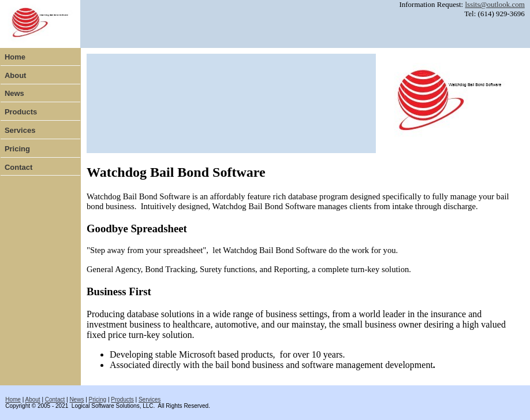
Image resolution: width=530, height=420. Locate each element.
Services (20, 130)
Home (15, 57)
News (14, 93)
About (16, 75)
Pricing (17, 149)
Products (21, 112)
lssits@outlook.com (494, 4)
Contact (18, 167)
